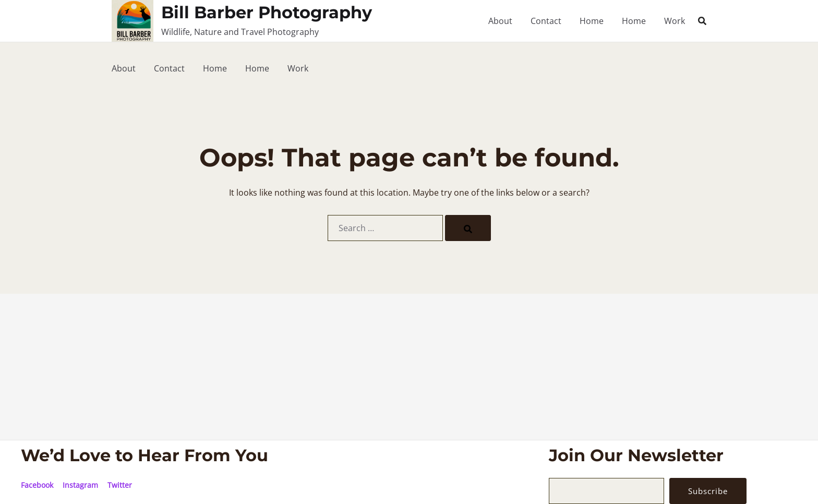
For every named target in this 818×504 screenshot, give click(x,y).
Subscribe (710, 491)
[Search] (468, 228)
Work (675, 21)
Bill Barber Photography (267, 12)
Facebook (37, 485)
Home (592, 21)
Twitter (120, 485)
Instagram (80, 485)
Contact (546, 21)
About (500, 21)
